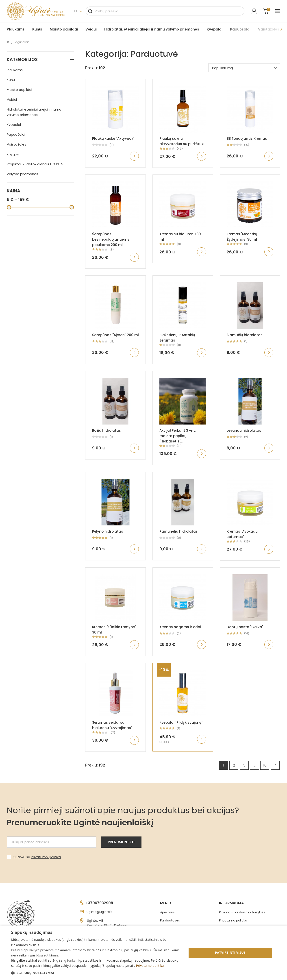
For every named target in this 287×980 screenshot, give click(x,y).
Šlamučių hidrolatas (245, 335)
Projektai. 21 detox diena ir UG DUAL (35, 164)
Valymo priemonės (22, 174)
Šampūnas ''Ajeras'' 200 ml (115, 335)
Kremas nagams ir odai (180, 627)
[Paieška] (165, 11)
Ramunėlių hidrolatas (179, 531)
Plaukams (16, 29)
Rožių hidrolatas (107, 430)
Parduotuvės (170, 920)
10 (265, 765)
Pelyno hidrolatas (108, 531)
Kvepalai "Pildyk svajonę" (181, 722)
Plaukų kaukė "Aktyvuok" (113, 138)
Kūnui (37, 29)
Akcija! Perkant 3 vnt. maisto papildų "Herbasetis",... (177, 436)
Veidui (91, 29)
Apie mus (167, 912)
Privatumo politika (46, 857)
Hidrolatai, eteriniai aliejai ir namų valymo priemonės (152, 29)
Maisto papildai (64, 29)
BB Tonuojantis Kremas (247, 138)
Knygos (13, 154)
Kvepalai (215, 29)
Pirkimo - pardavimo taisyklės (242, 912)
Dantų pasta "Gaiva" (245, 627)
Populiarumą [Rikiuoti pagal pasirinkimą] (244, 68)
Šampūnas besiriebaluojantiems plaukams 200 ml (111, 239)
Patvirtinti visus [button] (230, 953)
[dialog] (143, 953)
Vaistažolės (16, 144)
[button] (97, 973)
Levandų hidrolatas (244, 430)
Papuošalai (240, 29)
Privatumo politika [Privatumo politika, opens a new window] (150, 966)
